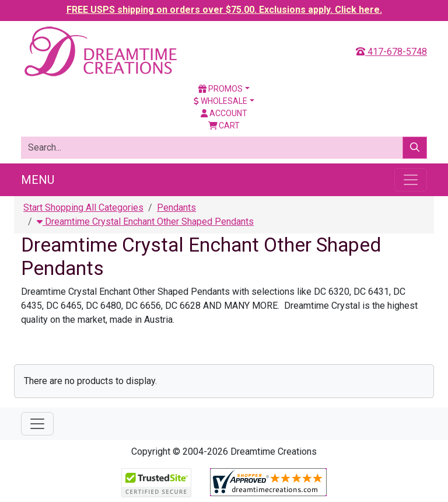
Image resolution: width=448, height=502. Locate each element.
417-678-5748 (391, 52)
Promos (220, 89)
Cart (224, 125)
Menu (38, 180)
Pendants (176, 208)
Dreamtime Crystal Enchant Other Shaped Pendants (145, 222)
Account (224, 113)
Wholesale (220, 101)
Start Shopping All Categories (83, 208)
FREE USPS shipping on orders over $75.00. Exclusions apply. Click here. (224, 10)
